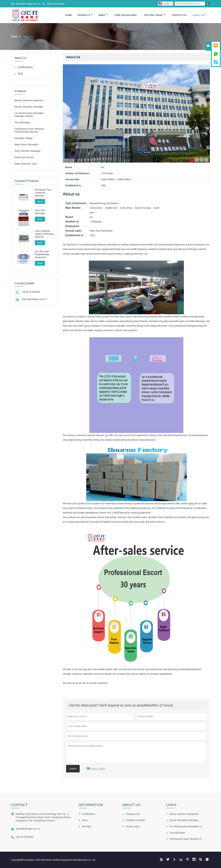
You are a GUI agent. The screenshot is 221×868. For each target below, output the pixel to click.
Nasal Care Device (24, 157)
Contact (19, 805)
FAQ (20, 74)
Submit (73, 769)
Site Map (86, 826)
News (103, 15)
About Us (200, 15)
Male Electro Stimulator (26, 145)
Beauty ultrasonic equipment (29, 100)
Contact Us (179, 15)
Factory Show (155, 15)
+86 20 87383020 (55, 4)
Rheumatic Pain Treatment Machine (43, 193)
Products (85, 15)
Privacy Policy (133, 826)
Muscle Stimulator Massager (29, 107)
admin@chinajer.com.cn (28, 4)
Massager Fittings (24, 138)
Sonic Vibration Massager (28, 151)
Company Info (133, 814)
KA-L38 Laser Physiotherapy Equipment (42, 255)
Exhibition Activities (135, 820)
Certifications (25, 67)
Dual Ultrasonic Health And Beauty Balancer (44, 234)
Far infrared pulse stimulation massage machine (194, 826)
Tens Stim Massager (40, 212)
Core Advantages (126, 15)
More (40, 201)
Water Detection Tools (26, 164)
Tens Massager (22, 122)
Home (69, 15)
